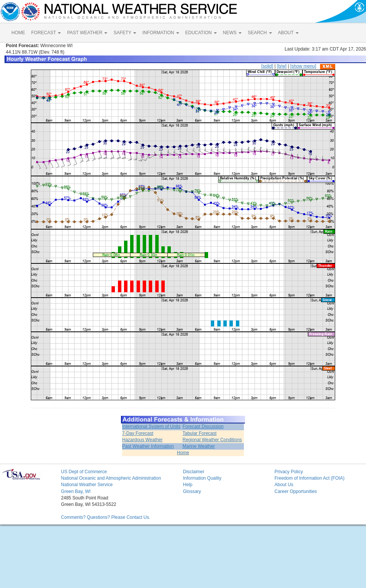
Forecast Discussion (203, 426)
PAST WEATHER (87, 33)
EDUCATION (201, 33)
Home (183, 453)
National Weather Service (87, 485)
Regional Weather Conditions (212, 440)
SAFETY (125, 33)
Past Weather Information (148, 446)
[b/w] (282, 66)
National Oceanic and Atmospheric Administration (111, 478)
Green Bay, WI (76, 491)
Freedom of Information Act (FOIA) (309, 478)
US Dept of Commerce (84, 472)
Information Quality (202, 478)
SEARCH (260, 33)
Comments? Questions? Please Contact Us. (106, 517)
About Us (284, 485)
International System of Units (151, 426)
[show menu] (303, 66)
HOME (18, 33)
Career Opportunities (295, 491)
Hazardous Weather (142, 440)
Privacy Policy (289, 472)
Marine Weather (199, 446)
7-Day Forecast (138, 433)
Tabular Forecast (200, 433)
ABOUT (288, 33)
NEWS (232, 33)
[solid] (267, 66)
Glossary (192, 491)
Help (188, 485)
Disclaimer (194, 472)
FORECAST (46, 33)
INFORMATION (161, 33)
